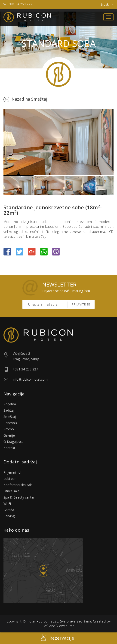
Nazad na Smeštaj (29, 99)
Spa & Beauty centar (19, 497)
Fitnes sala (11, 491)
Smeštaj (10, 417)
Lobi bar (10, 479)
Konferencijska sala (18, 485)
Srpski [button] (107, 4)
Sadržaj (9, 410)
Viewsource (65, 626)
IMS (45, 626)
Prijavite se (81, 304)
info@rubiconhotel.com (30, 379)
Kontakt (9, 448)
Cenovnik (10, 423)
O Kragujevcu (14, 442)
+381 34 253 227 (18, 4)
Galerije (9, 435)
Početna (10, 404)
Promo (9, 429)
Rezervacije (57, 638)
